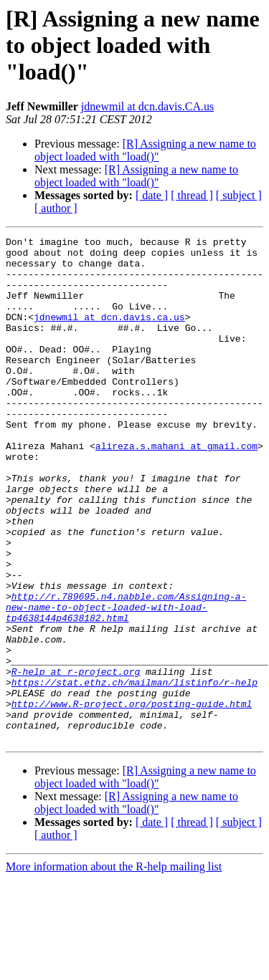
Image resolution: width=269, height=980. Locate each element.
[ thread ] (192, 195)
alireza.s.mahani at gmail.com (176, 489)
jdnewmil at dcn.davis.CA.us (147, 106)
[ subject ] (239, 195)
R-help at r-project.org (76, 759)
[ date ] (152, 195)
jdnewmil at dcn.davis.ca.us (109, 334)
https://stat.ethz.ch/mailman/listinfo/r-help (134, 772)
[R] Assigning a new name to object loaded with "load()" (145, 150)
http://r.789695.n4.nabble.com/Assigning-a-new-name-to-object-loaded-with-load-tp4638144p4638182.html (126, 682)
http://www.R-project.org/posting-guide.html (132, 798)
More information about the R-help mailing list (114, 967)
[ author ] (56, 208)
